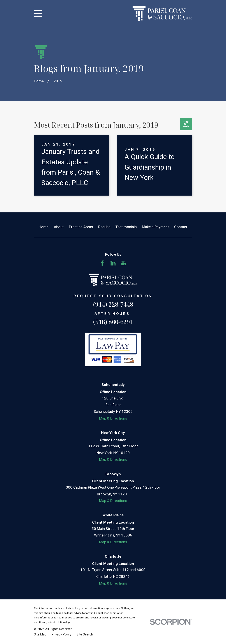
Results (104, 227)
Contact (181, 227)
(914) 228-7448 (113, 304)
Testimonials (126, 227)
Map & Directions (113, 418)
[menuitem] (40, 635)
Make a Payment (155, 227)
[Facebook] (102, 263)
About (59, 227)
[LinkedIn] (113, 263)
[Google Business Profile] (124, 263)
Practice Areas (81, 227)
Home (44, 227)
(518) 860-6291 (113, 322)
